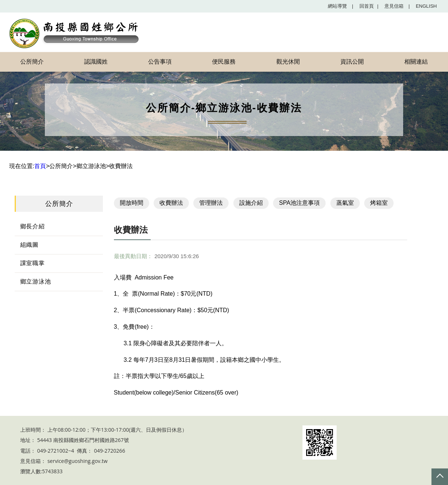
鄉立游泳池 (36, 281)
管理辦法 (211, 203)
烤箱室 (379, 203)
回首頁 (369, 6)
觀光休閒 (288, 62)
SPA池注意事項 (299, 203)
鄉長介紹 (33, 226)
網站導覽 (341, 6)
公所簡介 (32, 62)
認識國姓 (96, 62)
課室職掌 (33, 263)
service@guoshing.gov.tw (78, 461)
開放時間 (132, 203)
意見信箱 (397, 6)
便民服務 (224, 62)
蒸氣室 (345, 203)
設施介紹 (251, 203)
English (426, 6)
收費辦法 (171, 203)
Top (440, 477)
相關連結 (416, 62)
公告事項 (160, 62)
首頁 (40, 166)
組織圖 (29, 245)
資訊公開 (352, 62)
